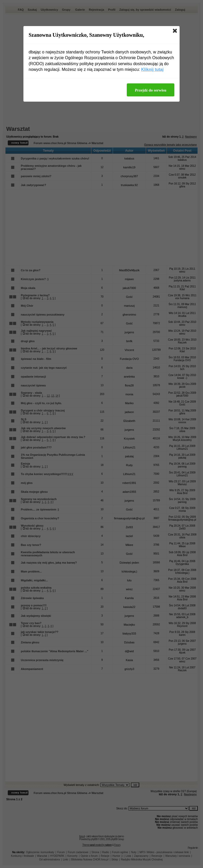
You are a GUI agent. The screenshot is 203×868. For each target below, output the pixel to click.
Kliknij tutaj (152, 69)
